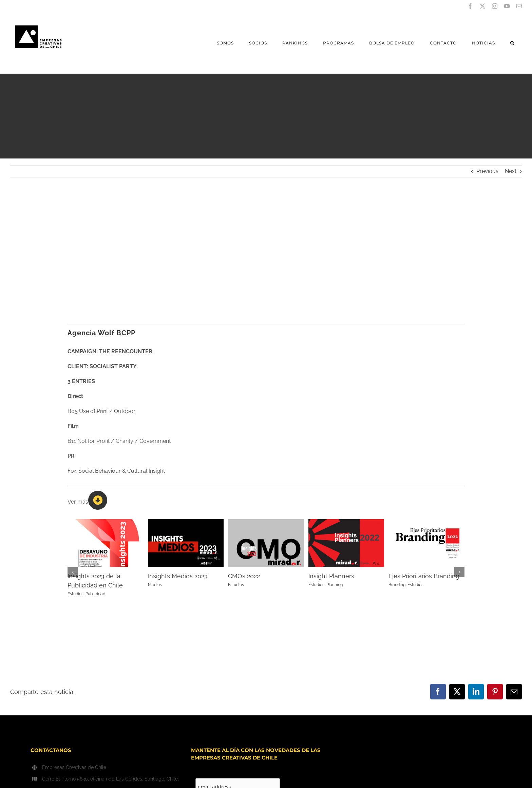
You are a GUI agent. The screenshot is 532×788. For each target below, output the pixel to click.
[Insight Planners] (346, 522)
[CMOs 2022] (266, 522)
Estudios (75, 594)
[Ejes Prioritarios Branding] (426, 522)
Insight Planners (331, 576)
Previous (487, 171)
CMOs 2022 (244, 576)
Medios (155, 585)
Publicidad (95, 594)
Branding (397, 585)
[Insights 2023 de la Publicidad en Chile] (106, 522)
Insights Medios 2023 (178, 576)
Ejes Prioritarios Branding (424, 576)
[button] (512, 43)
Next (511, 171)
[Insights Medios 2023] (186, 522)
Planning (335, 585)
